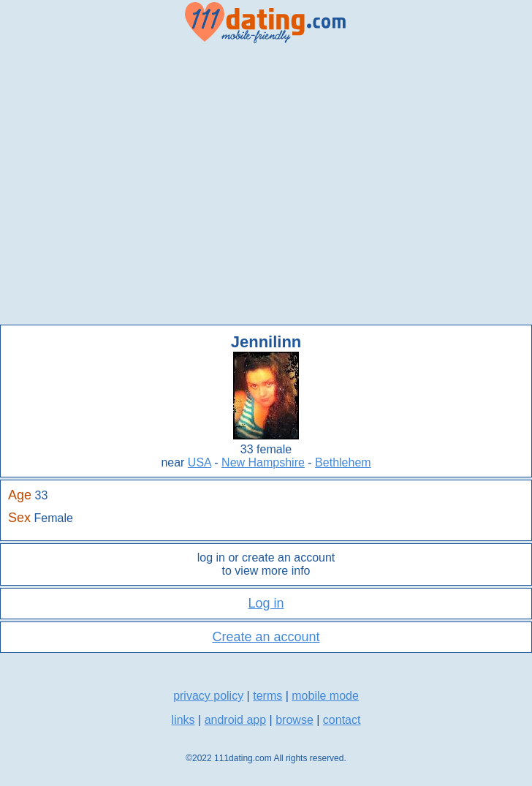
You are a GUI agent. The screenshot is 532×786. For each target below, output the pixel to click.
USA (199, 462)
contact (342, 720)
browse (294, 720)
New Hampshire (263, 462)
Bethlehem (343, 462)
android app (236, 720)
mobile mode (325, 696)
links (183, 720)
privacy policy (208, 696)
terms (267, 696)
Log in (266, 603)
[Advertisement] (137, 185)
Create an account (266, 637)
